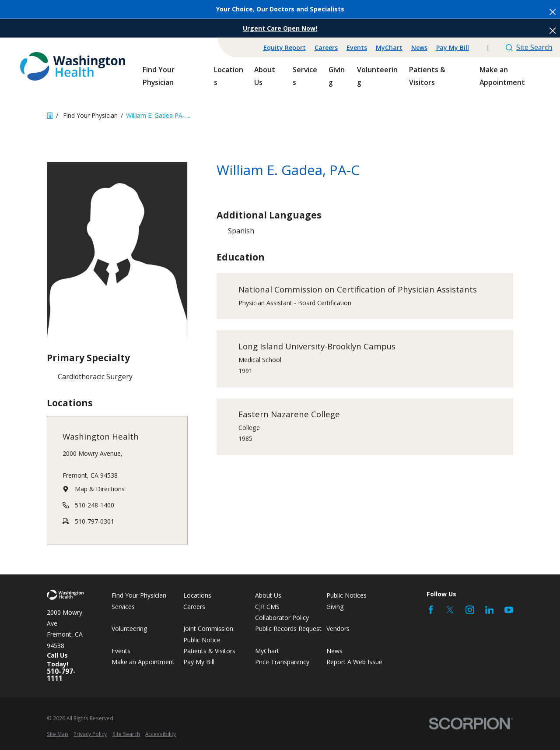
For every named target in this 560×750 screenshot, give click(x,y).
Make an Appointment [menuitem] (502, 76)
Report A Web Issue (354, 662)
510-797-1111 (61, 675)
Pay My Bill (453, 48)
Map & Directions (100, 489)
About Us (268, 595)
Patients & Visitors (209, 651)
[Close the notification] (553, 12)
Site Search (529, 47)
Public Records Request (288, 629)
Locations (197, 595)
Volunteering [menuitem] (377, 76)
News (419, 48)
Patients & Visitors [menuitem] (427, 76)
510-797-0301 (94, 521)
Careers (326, 48)
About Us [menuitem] (265, 76)
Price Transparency (282, 662)
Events (357, 48)
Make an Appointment (143, 662)
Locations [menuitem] (229, 76)
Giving (335, 607)
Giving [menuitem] (337, 76)
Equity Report (285, 48)
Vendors (338, 629)
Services (123, 607)
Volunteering (129, 629)
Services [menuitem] (305, 76)
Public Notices (346, 595)
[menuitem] (58, 734)
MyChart (389, 48)
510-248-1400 (94, 505)
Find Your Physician (139, 595)
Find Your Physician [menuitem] (159, 76)
